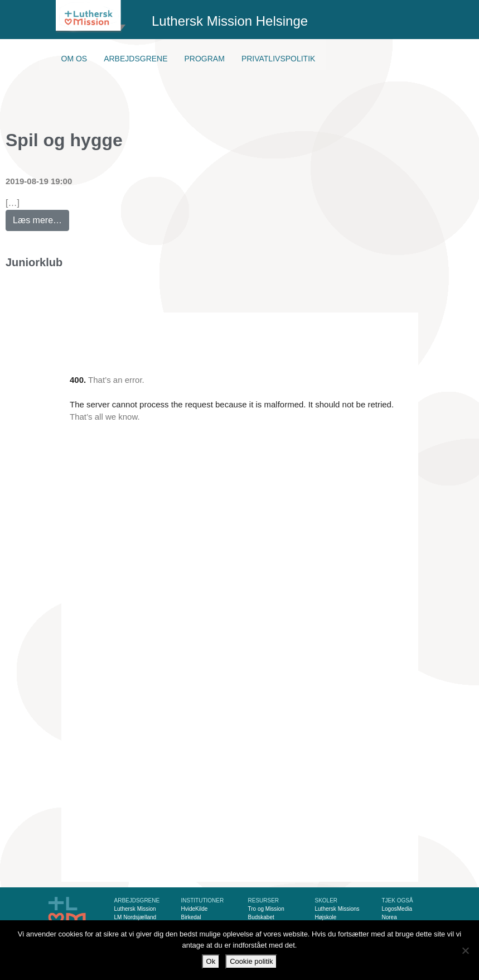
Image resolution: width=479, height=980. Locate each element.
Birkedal (191, 917)
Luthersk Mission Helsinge (230, 21)
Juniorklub (34, 262)
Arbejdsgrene (136, 59)
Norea (390, 917)
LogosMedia (397, 909)
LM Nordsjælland (136, 917)
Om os (74, 59)
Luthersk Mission (135, 909)
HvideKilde (195, 909)
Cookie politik (251, 961)
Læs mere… (41, 217)
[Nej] (465, 950)
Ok (211, 961)
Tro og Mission (266, 909)
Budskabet (261, 917)
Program (205, 59)
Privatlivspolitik (279, 59)
